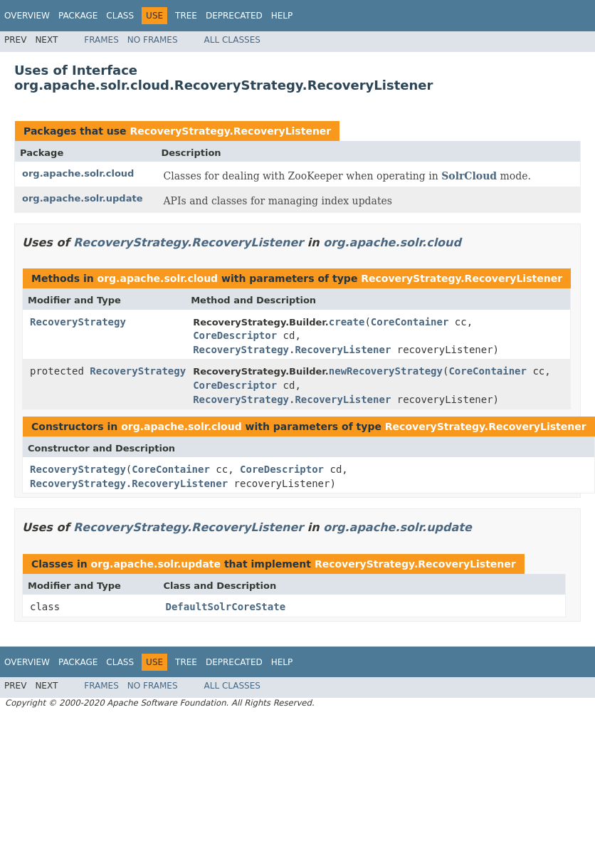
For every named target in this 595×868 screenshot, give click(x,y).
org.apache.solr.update (82, 198)
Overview (27, 16)
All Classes (232, 40)
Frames (101, 40)
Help (282, 16)
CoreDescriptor (235, 335)
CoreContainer (410, 322)
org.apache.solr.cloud (78, 173)
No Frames (153, 40)
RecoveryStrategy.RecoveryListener (230, 131)
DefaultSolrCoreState (226, 607)
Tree (186, 16)
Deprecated (234, 16)
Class (120, 16)
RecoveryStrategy (78, 322)
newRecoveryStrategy (386, 371)
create (347, 322)
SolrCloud (469, 176)
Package (78, 16)
